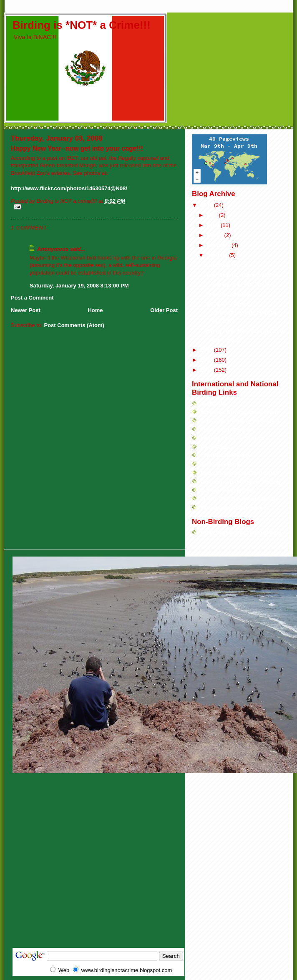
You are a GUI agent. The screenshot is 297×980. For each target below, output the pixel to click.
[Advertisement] (82, 868)
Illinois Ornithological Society (239, 499)
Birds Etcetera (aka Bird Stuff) (239, 473)
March (216, 235)
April (214, 225)
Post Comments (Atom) (74, 325)
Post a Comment (32, 298)
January (218, 255)
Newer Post (26, 310)
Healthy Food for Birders (232, 438)
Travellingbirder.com (227, 430)
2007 (207, 350)
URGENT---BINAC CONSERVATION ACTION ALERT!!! (241, 313)
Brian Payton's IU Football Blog (241, 533)
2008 (207, 205)
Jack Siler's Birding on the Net (240, 421)
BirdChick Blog (220, 464)
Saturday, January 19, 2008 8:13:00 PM (79, 286)
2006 (207, 360)
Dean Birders (218, 447)
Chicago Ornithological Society (241, 482)
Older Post (164, 310)
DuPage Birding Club (228, 490)
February (219, 245)
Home (95, 310)
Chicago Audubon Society (234, 508)
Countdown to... (226, 265)
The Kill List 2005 (227, 294)
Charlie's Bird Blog (225, 455)
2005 (207, 370)
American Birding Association (239, 412)
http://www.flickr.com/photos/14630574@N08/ (69, 188)
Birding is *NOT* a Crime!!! (82, 25)
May (213, 215)
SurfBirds (213, 404)
